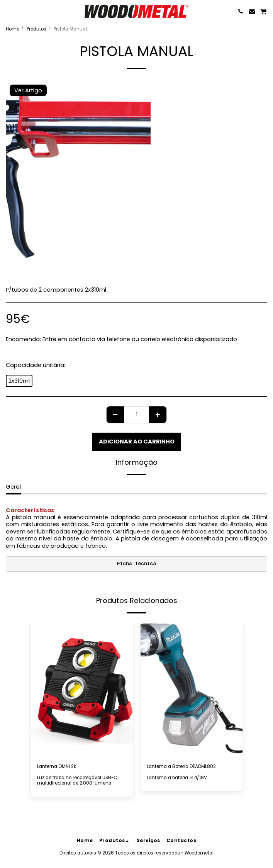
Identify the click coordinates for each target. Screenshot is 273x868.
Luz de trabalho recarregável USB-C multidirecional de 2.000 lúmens (77, 781)
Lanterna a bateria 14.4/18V (177, 778)
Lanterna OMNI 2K (57, 766)
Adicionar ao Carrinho (137, 442)
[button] (8, 11)
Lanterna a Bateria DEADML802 (181, 766)
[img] (192, 689)
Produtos (36, 29)
